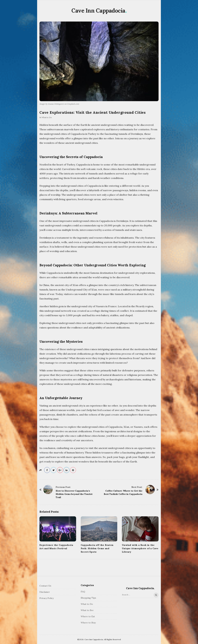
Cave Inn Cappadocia (98, 11)
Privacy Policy (47, 598)
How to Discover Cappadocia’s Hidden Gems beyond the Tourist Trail (74, 494)
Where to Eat (88, 616)
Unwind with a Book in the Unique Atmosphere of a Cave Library (140, 548)
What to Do (47, 117)
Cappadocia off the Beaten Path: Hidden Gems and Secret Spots (97, 548)
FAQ (83, 592)
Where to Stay (88, 623)
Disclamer (45, 592)
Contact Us (45, 586)
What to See (87, 610)
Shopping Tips (88, 598)
